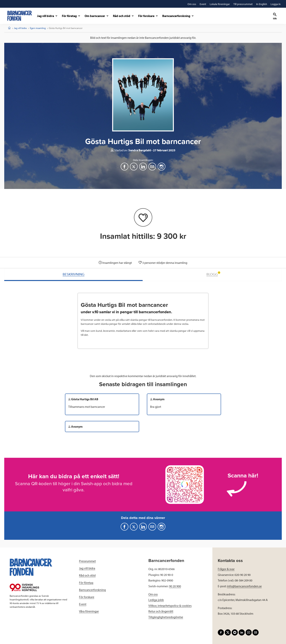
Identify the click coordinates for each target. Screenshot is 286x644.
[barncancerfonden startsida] (20, 16)
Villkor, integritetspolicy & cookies (170, 606)
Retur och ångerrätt (161, 611)
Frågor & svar (226, 569)
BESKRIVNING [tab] (74, 274)
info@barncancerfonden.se (244, 586)
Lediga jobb (156, 600)
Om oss (153, 594)
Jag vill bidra (20, 28)
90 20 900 (175, 586)
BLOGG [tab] (213, 274)
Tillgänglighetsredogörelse (166, 617)
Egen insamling (38, 28)
